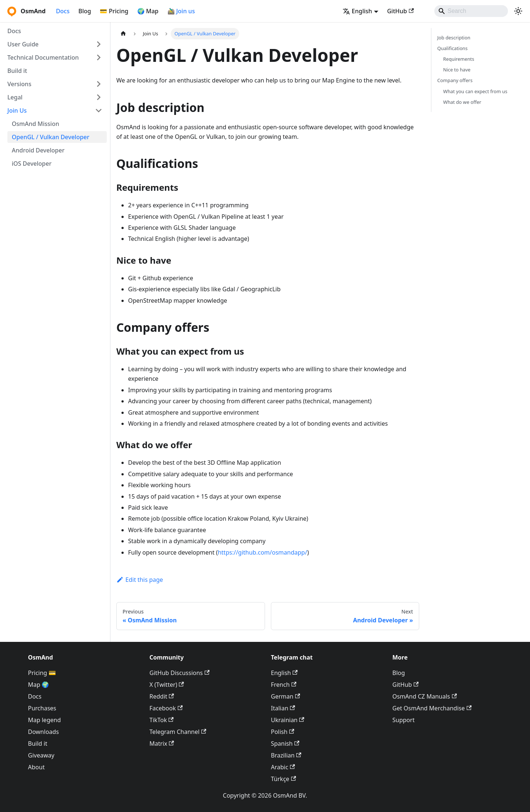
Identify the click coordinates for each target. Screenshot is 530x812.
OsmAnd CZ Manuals (425, 696)
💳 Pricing (114, 11)
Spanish (285, 744)
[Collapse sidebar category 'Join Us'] (99, 110)
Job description (454, 38)
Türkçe (283, 779)
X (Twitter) (167, 685)
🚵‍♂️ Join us (181, 11)
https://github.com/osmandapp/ (263, 552)
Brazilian (286, 755)
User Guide (23, 44)
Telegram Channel (178, 732)
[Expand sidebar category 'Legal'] (99, 97)
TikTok (162, 720)
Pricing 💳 (42, 673)
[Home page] (123, 34)
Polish (282, 732)
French (284, 685)
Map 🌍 (39, 685)
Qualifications (452, 48)
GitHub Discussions (179, 673)
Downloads (43, 732)
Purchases (42, 708)
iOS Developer (32, 164)
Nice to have (457, 70)
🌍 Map (148, 11)
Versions (19, 84)
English (284, 673)
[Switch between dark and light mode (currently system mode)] (518, 11)
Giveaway (41, 755)
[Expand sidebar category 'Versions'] (99, 84)
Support (403, 720)
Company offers (455, 80)
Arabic (283, 767)
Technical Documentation (43, 57)
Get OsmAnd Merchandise (432, 708)
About (36, 767)
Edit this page (140, 580)
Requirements (459, 59)
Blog (85, 11)
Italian (283, 708)
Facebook (166, 708)
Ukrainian (288, 720)
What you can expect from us (475, 91)
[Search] (471, 11)
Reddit (162, 696)
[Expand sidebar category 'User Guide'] (99, 44)
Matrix (162, 744)
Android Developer (38, 150)
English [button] (357, 11)
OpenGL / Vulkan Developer (51, 137)
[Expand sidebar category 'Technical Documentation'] (99, 57)
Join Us (17, 110)
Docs (63, 11)
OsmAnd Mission (36, 124)
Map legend (44, 720)
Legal (15, 97)
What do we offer (462, 102)
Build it (17, 71)
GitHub (400, 11)
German (285, 696)
